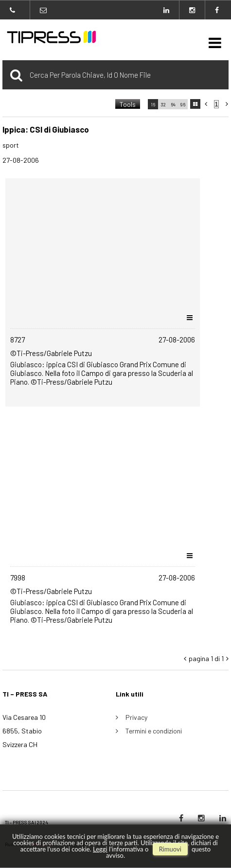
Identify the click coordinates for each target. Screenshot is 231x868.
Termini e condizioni (154, 731)
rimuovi (170, 849)
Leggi (100, 849)
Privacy (136, 717)
